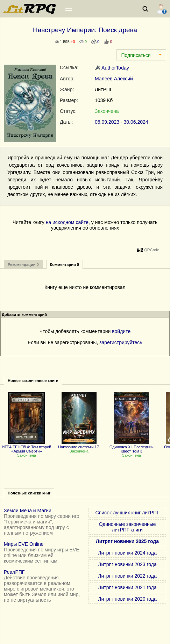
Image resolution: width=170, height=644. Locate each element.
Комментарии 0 (65, 265)
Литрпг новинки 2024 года (127, 553)
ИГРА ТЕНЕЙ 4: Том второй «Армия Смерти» (27, 447)
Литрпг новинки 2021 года (127, 587)
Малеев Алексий (114, 79)
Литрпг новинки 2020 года (127, 599)
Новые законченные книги (33, 381)
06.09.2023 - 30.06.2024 (122, 122)
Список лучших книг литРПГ (127, 513)
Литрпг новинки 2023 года (127, 564)
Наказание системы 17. (79, 445)
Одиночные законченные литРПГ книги (127, 527)
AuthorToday (112, 68)
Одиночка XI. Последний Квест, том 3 (132, 447)
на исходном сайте (67, 222)
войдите (121, 331)
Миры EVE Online (24, 544)
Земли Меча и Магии (28, 511)
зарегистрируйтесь (121, 342)
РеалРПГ (14, 572)
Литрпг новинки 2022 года (127, 576)
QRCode (152, 250)
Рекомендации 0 (23, 265)
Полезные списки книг (29, 493)
